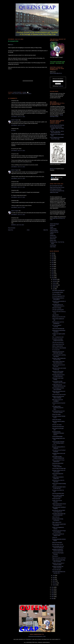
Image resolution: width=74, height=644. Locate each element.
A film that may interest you (58, 342)
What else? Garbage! (57, 308)
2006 (53, 599)
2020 (53, 264)
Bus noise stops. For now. (58, 544)
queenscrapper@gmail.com (37, 636)
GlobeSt (52, 234)
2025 (53, 255)
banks (21, 94)
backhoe (17, 94)
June (54, 575)
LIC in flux (54, 445)
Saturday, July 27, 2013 (18, 117)
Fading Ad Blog (53, 229)
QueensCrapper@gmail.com (56, 73)
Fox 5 (12, 45)
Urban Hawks (53, 247)
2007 (53, 597)
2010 (53, 591)
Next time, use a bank (57, 425)
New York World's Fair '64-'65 (56, 186)
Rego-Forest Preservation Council (57, 187)
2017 (53, 270)
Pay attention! (55, 556)
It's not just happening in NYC (58, 296)
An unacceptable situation (58, 292)
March (54, 581)
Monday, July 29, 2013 (18, 225)
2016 (53, 272)
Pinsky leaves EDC (56, 499)
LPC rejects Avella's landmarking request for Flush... (58, 408)
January (54, 585)
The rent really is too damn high (59, 469)
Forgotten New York (54, 232)
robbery (29, 94)
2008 (53, 595)
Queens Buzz (53, 239)
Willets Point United (54, 192)
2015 (53, 274)
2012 (53, 587)
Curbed (52, 227)
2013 (53, 278)
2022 (53, 261)
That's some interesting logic (58, 329)
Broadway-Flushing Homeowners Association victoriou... (58, 433)
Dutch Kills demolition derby (58, 493)
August (54, 287)
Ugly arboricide (55, 315)
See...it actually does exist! (58, 337)
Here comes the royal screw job (59, 395)
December (55, 279)
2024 (53, 257)
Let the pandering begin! (57, 436)
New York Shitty (53, 237)
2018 (53, 268)
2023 (53, 259)
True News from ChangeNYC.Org (57, 191)
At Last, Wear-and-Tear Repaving (57, 125)
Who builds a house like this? (58, 290)
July (54, 289)
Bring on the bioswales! (57, 542)
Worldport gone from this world (59, 317)
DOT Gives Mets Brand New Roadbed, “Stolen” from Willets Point (57, 128)
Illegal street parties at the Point (59, 558)
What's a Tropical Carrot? (58, 346)
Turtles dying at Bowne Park (58, 344)
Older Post (46, 230)
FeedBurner (61, 86)
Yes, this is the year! (57, 570)
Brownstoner (53, 226)
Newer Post (11, 230)
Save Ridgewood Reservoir (56, 189)
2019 (53, 266)
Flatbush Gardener (54, 231)
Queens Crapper (17, 92)
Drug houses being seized (58, 463)
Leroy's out (55, 537)
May (54, 577)
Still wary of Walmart (57, 294)
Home (28, 230)
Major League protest (57, 522)
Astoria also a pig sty (57, 420)
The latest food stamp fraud (58, 427)
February (55, 583)
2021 (53, 263)
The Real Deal (53, 245)
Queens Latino (53, 240)
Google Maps (55, 218)
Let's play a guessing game (58, 310)
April (54, 579)
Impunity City (53, 235)
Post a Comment (12, 228)
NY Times (13, 130)
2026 (53, 253)
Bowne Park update (56, 414)
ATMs (13, 94)
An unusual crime (56, 350)
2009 (53, 593)
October (54, 283)
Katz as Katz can (56, 517)
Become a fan (53, 169)
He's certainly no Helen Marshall (59, 348)
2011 (53, 589)
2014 (53, 276)
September (55, 285)
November (55, 281)
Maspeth (25, 94)
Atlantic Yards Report (54, 224)
